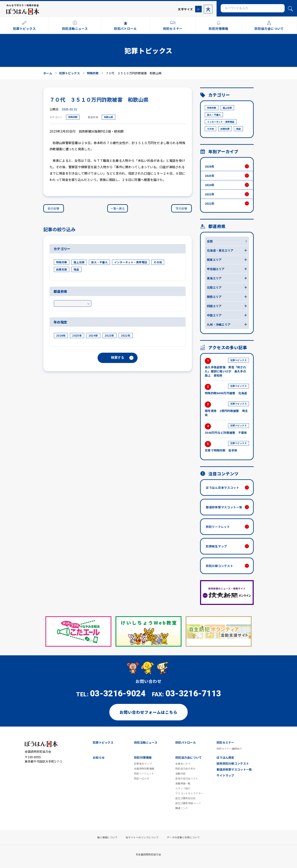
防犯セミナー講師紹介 (229, 749)
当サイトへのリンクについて (142, 837)
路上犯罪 (79, 262)
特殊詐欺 (73, 117)
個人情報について (107, 837)
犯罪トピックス (103, 742)
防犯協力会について (189, 757)
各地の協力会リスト (187, 778)
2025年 (77, 335)
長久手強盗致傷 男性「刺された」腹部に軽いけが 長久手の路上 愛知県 (227, 368)
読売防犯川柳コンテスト (233, 763)
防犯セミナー (225, 742)
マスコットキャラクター (189, 793)
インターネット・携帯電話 (131, 262)
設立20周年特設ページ (188, 803)
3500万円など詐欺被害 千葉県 (227, 429)
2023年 (109, 335)
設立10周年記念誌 (186, 798)
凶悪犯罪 (62, 269)
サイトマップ (225, 775)
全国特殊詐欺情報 (144, 769)
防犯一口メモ (142, 778)
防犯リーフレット (218, 527)
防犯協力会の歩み (185, 769)
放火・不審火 (99, 262)
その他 (158, 262)
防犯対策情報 (143, 757)
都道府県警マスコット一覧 (224, 507)
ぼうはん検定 (225, 757)
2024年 (93, 335)
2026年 (61, 335)
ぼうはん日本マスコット (223, 488)
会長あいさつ (183, 764)
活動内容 (180, 773)
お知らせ (99, 757)
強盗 (76, 269)
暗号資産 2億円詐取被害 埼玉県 (227, 409)
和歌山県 (108, 117)
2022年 (126, 335)
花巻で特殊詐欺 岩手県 (227, 447)
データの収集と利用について (183, 837)
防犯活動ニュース (146, 742)
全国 (210, 241)
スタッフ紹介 (183, 788)
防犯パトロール (186, 742)
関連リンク (182, 808)
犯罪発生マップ (216, 546)
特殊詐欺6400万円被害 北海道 (227, 389)
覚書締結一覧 (183, 783)
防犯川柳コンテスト (219, 566)
